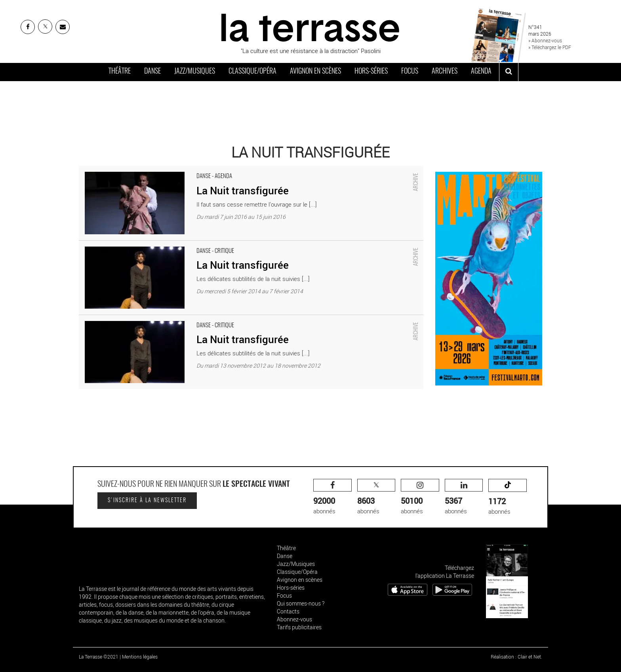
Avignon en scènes (315, 72)
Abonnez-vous (294, 619)
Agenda (481, 72)
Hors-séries (371, 72)
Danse (152, 72)
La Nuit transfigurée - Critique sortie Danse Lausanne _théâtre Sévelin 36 (173, 319)
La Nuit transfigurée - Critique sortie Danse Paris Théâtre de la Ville (165, 170)
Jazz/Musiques (195, 72)
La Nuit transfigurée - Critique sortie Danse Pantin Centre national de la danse (179, 245)
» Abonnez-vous (545, 40)
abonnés (332, 497)
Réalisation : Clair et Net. (516, 657)
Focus (410, 72)
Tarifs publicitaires (299, 627)
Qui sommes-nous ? (301, 603)
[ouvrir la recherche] (509, 72)
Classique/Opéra (252, 72)
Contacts (288, 611)
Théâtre (120, 72)
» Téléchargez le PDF (550, 47)
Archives (445, 72)
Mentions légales (140, 657)
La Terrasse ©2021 (99, 657)
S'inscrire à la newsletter (147, 501)
